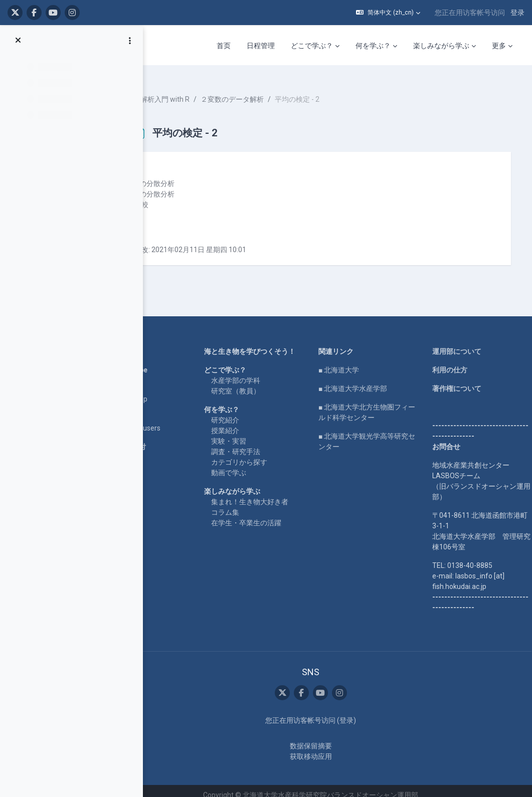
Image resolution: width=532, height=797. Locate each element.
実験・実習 (260, 443)
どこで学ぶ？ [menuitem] (312, 46)
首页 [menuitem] (224, 46)
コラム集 (257, 514)
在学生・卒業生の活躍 (278, 524)
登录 (517, 13)
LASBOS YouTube (163, 361)
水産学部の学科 (267, 382)
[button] (388, 13)
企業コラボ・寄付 (162, 438)
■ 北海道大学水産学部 (371, 379)
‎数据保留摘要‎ (329, 737)
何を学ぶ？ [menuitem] (373, 46)
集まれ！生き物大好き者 (281, 503)
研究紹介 (257, 422)
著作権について (463, 379)
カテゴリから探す (271, 464)
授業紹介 (257, 432)
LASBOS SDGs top (163, 390)
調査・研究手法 (267, 453)
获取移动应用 (329, 748)
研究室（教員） (267, 392)
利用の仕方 (456, 361)
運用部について (463, 342)
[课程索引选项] (130, 41)
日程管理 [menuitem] (261, 46)
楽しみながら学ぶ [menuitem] (441, 46)
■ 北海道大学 (357, 361)
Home (144, 342)
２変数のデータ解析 (277, 90)
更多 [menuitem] (499, 46)
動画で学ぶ (260, 474)
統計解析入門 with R (203, 90)
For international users (170, 419)
